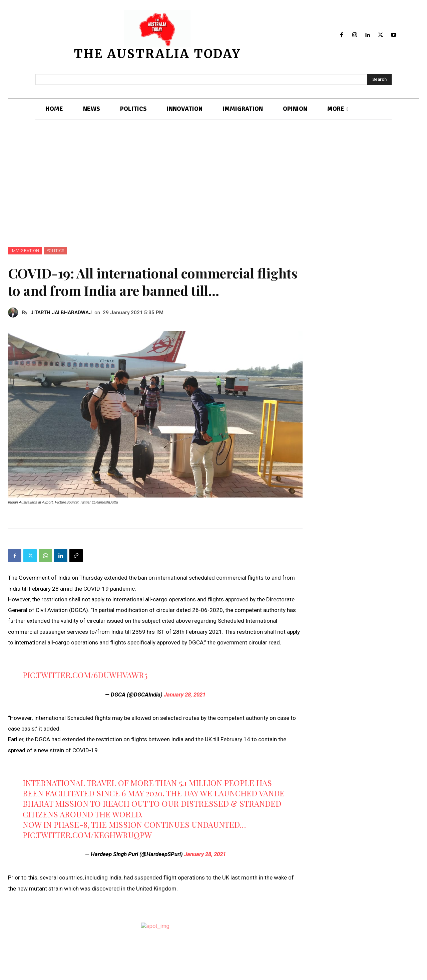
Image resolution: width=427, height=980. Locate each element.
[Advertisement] (213, 197)
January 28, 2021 (185, 695)
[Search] (379, 79)
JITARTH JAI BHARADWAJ (61, 313)
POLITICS (55, 251)
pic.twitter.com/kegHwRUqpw (87, 835)
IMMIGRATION (25, 251)
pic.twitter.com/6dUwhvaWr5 (85, 675)
